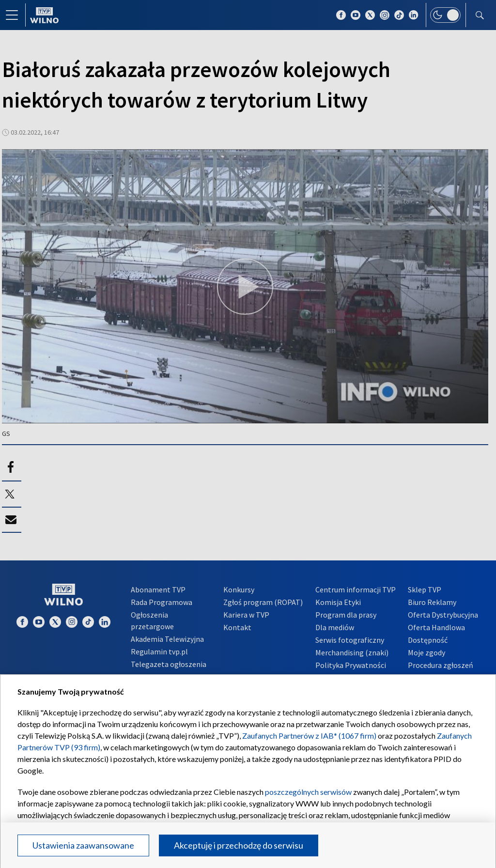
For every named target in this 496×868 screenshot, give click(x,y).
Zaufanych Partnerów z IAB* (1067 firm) (309, 736)
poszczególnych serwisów (308, 792)
